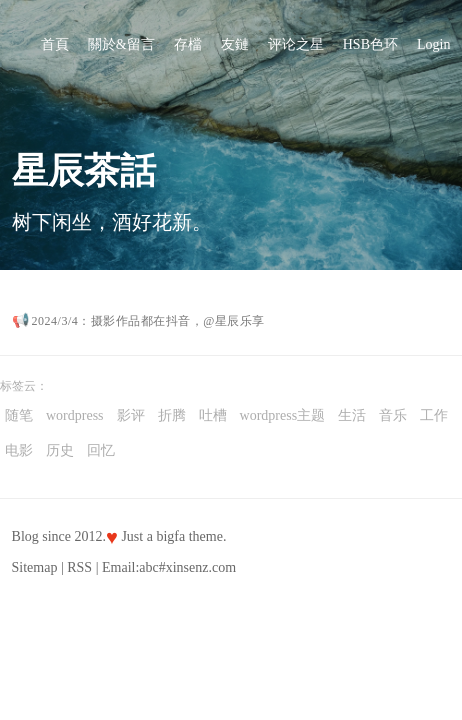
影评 (131, 415)
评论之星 (296, 44)
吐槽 (213, 415)
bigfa (170, 536)
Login (433, 44)
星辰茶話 (84, 171)
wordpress (75, 415)
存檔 (188, 44)
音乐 (393, 415)
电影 (19, 450)
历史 (60, 450)
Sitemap (35, 567)
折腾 (172, 415)
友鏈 (235, 44)
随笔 (19, 415)
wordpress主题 (283, 415)
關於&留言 (121, 44)
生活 (352, 415)
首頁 (55, 44)
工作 (434, 415)
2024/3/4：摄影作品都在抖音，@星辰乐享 (148, 321)
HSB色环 (370, 44)
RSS (79, 567)
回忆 (101, 450)
